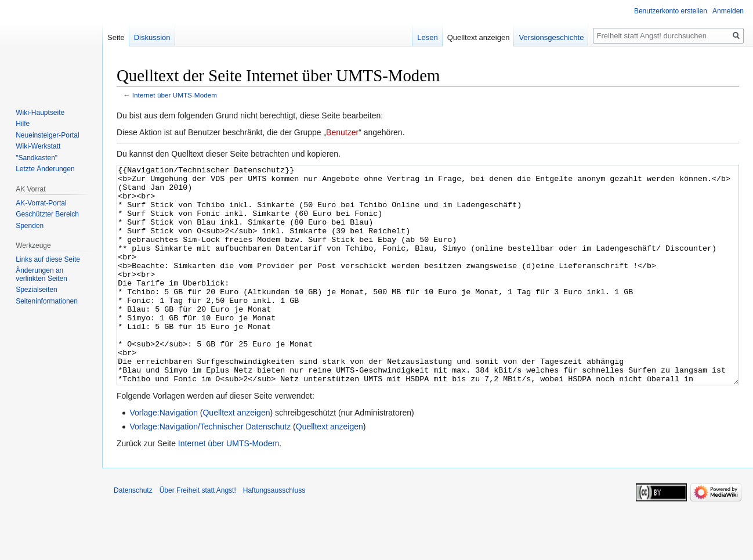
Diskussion (152, 37)
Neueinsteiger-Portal (47, 135)
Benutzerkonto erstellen (671, 11)
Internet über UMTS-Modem (175, 95)
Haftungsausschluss (274, 534)
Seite (116, 37)
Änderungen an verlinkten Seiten (41, 274)
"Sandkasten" (37, 158)
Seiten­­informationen (47, 301)
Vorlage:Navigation (164, 456)
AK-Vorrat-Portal (41, 203)
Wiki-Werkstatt (38, 146)
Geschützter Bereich (47, 214)
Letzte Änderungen (45, 169)
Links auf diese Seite (48, 259)
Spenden (30, 226)
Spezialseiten (36, 290)
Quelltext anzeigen (236, 456)
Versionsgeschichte (551, 37)
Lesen (427, 37)
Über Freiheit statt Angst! (198, 534)
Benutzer (342, 132)
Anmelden (728, 11)
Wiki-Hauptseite (40, 113)
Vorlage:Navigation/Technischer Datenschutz (210, 470)
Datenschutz (133, 534)
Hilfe (23, 124)
